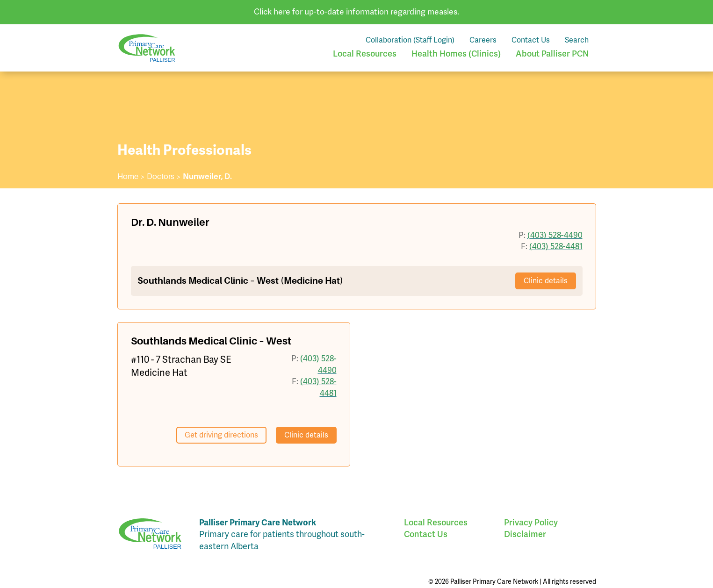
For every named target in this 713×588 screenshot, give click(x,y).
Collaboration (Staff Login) (410, 40)
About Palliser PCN (552, 54)
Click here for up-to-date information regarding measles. (356, 12)
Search (577, 40)
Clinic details (546, 281)
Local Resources (365, 54)
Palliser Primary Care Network (147, 48)
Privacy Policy (531, 523)
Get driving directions (221, 435)
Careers (483, 40)
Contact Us (531, 40)
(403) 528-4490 (555, 235)
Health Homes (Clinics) (456, 54)
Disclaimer (525, 534)
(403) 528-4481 (556, 247)
